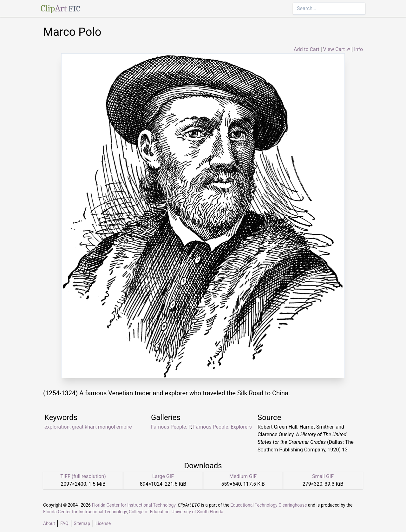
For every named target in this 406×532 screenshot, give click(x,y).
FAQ (64, 523)
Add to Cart (307, 49)
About (49, 523)
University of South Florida (197, 512)
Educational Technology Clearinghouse (269, 505)
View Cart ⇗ (337, 49)
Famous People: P (171, 427)
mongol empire (115, 427)
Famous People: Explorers (223, 427)
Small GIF (323, 476)
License (103, 523)
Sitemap (82, 523)
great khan (84, 427)
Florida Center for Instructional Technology (134, 505)
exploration (57, 427)
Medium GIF (243, 476)
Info (358, 49)
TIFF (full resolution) (83, 476)
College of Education (149, 512)
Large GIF (163, 476)
